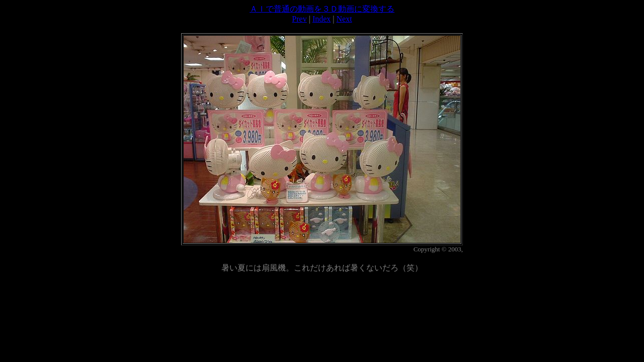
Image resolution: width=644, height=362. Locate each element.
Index (321, 19)
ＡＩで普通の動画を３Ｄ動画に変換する (322, 9)
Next (344, 19)
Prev (299, 19)
